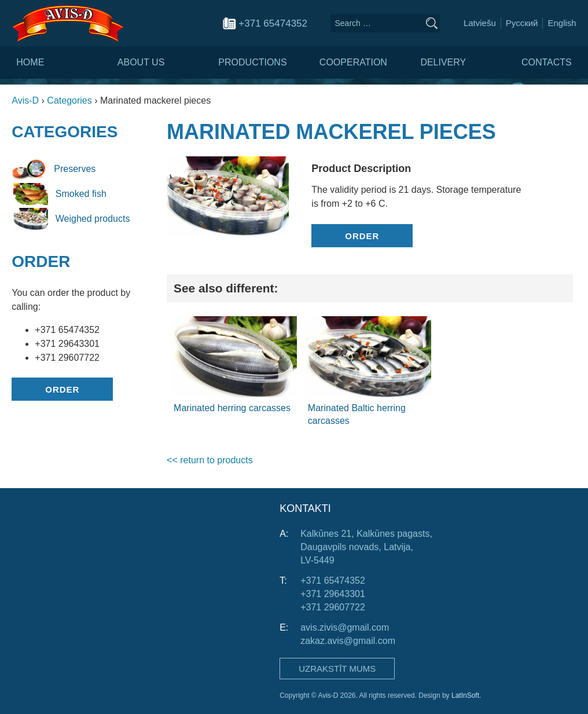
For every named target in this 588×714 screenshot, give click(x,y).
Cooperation (353, 62)
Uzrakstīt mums (337, 669)
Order (62, 389)
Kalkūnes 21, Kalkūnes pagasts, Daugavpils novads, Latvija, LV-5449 (366, 547)
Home (30, 62)
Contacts (547, 62)
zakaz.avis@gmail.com (348, 641)
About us (141, 62)
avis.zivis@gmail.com (345, 627)
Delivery (443, 62)
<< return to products (210, 460)
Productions (252, 62)
